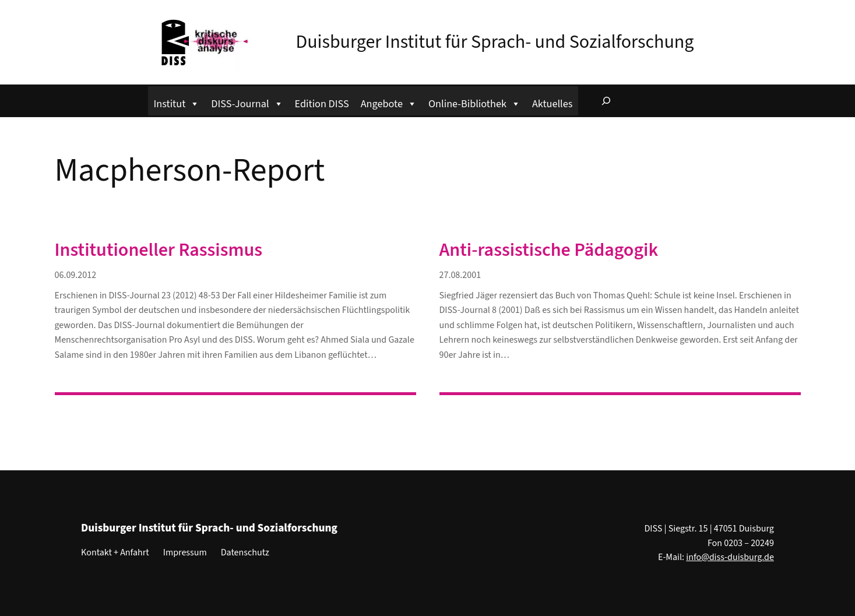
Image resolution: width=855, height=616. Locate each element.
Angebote (389, 102)
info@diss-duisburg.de (730, 557)
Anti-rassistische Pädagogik (549, 250)
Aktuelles (552, 104)
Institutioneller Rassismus (159, 250)
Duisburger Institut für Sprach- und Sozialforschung (495, 42)
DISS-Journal (247, 102)
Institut (177, 102)
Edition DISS (322, 104)
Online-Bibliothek (474, 102)
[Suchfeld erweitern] (606, 101)
